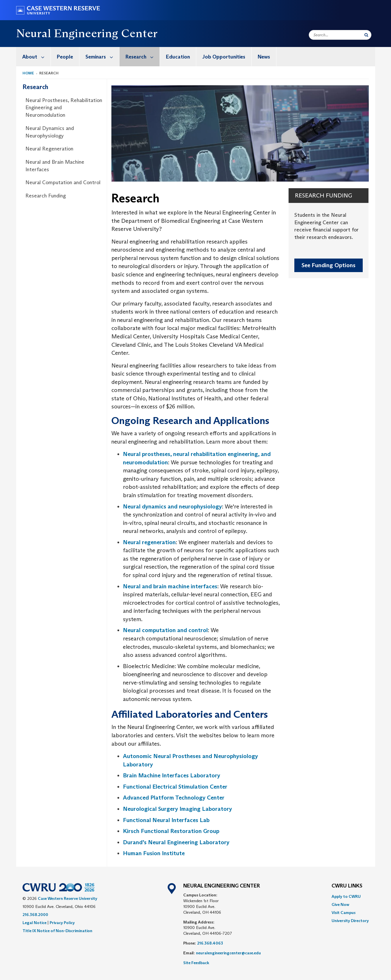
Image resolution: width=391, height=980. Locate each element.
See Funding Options (329, 265)
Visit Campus (344, 913)
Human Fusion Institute (154, 853)
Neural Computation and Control (63, 182)
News (264, 57)
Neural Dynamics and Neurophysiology (50, 132)
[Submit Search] (366, 35)
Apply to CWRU (346, 896)
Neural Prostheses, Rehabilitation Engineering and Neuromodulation (64, 108)
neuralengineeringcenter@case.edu (228, 953)
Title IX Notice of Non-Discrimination (57, 931)
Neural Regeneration (49, 149)
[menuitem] (33, 57)
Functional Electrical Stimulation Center (175, 787)
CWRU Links (347, 886)
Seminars (102, 57)
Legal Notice (34, 923)
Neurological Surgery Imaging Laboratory (177, 809)
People (65, 57)
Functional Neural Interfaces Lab (166, 820)
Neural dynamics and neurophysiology (172, 506)
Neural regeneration (149, 542)
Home (28, 73)
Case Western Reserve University (68, 898)
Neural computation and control (165, 630)
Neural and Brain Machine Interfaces (55, 166)
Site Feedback (196, 963)
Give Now (340, 904)
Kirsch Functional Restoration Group (171, 831)
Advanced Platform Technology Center (174, 798)
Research (143, 57)
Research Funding (46, 196)
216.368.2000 (35, 915)
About (36, 57)
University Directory (350, 921)
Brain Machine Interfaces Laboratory (172, 775)
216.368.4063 (210, 943)
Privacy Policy (62, 923)
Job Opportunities (224, 57)
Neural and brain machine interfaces (170, 586)
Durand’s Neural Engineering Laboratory (176, 842)
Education (178, 57)
